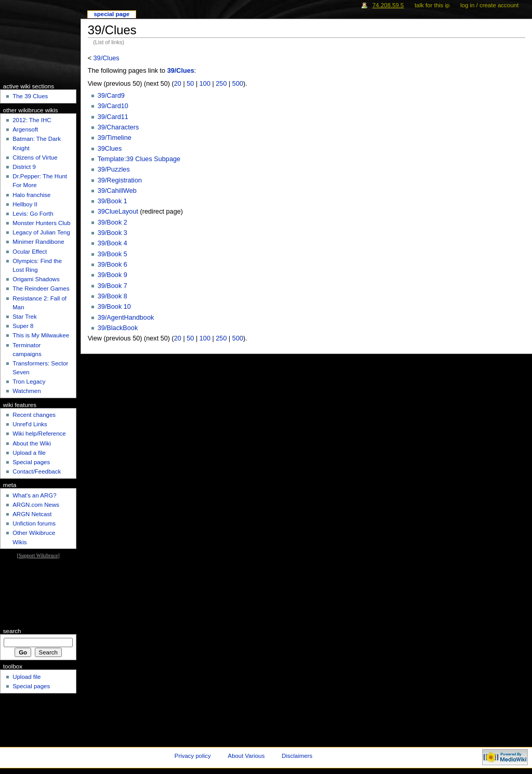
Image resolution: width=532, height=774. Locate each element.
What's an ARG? (34, 495)
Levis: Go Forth (33, 214)
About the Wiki (32, 443)
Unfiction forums (34, 523)
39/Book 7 (112, 286)
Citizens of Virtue (35, 158)
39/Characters (118, 127)
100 (205, 84)
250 (221, 84)
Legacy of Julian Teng (41, 232)
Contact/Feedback (37, 471)
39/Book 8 (112, 296)
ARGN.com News (36, 505)
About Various (247, 756)
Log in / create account (489, 5)
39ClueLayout (118, 212)
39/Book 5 (112, 254)
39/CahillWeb (117, 191)
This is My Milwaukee (41, 335)
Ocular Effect (30, 252)
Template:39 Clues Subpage (139, 159)
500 (238, 84)
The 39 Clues (30, 96)
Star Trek (24, 317)
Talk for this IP (432, 5)
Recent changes (34, 415)
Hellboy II (25, 204)
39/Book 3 (112, 233)
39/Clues (107, 58)
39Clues (110, 149)
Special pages (31, 462)
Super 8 (23, 326)
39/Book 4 (112, 243)
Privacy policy (193, 756)
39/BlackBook (118, 328)
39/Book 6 (112, 265)
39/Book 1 (112, 201)
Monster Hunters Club (41, 223)
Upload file (26, 677)
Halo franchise (31, 195)
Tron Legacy (29, 382)
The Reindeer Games (41, 288)
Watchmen (26, 391)
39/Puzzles (114, 169)
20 (178, 84)
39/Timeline (115, 138)
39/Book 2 (112, 222)
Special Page (111, 14)
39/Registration (120, 180)
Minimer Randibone (38, 242)
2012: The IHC (32, 120)
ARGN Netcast (32, 514)
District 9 (24, 167)
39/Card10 (113, 106)
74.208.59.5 (388, 5)
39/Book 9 (112, 275)
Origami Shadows (36, 279)
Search (12, 631)
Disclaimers (297, 756)
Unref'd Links (30, 424)
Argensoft (25, 129)
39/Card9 (111, 96)
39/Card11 (113, 117)
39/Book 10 (114, 307)
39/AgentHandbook (126, 318)
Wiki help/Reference (39, 434)
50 (190, 84)
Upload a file (29, 453)
